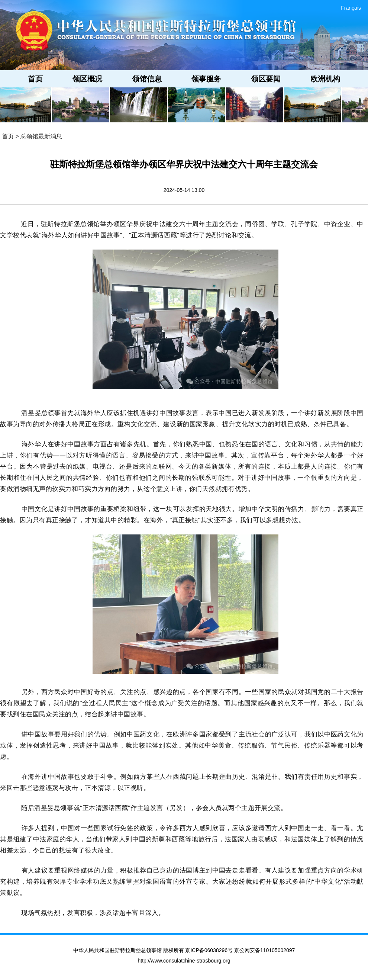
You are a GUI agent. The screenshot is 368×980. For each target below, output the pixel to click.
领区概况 (87, 79)
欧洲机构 (325, 79)
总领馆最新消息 (41, 136)
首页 (35, 79)
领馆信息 (147, 79)
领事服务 (206, 79)
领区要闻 (266, 79)
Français (351, 8)
